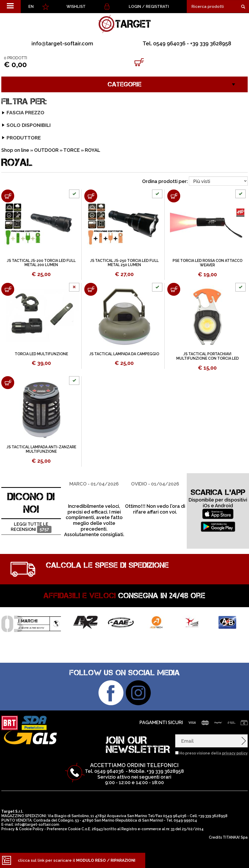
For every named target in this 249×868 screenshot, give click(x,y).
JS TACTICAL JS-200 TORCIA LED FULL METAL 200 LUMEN (41, 263)
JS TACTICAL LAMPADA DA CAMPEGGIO (124, 354)
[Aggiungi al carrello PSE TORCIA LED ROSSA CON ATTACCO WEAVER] (174, 196)
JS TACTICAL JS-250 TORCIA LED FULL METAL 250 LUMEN (124, 263)
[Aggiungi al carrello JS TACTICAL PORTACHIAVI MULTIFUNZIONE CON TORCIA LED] (174, 289)
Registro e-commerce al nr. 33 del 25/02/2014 (162, 829)
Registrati (157, 7)
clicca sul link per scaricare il (77, 860)
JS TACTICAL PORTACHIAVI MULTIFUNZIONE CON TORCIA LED (207, 356)
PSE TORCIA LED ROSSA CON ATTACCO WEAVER (207, 263)
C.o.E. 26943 (92, 829)
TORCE (72, 150)
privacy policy (235, 753)
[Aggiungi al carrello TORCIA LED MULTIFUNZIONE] (8, 289)
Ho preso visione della (214, 753)
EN (31, 7)
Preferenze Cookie (64, 829)
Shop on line (15, 150)
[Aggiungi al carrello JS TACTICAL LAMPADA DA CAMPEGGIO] (91, 289)
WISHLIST (76, 7)
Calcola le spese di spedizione (107, 565)
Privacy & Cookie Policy (22, 829)
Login (135, 7)
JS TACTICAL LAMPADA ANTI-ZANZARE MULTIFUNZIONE (41, 449)
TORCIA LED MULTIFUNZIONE (41, 354)
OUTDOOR (46, 150)
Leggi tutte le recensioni (31, 527)
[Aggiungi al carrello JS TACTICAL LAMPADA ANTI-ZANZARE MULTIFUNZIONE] (8, 383)
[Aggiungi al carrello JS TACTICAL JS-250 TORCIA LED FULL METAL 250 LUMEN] (91, 196)
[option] (94, 505)
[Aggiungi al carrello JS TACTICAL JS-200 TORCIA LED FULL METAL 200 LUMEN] (8, 196)
